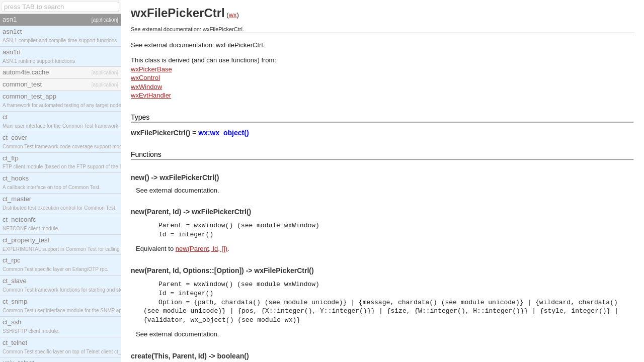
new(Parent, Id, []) (202, 249)
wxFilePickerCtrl (239, 45)
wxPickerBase (151, 69)
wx (233, 15)
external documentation (183, 190)
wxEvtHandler (151, 95)
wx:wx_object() (223, 133)
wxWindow (146, 87)
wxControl (145, 78)
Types (140, 117)
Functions (146, 154)
